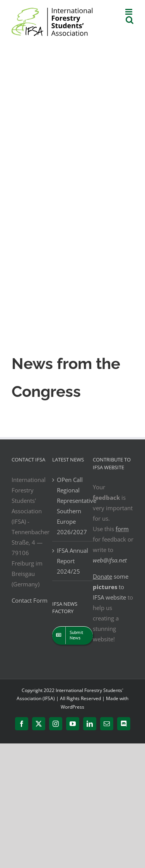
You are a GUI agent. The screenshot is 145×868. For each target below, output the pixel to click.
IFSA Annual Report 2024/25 (72, 561)
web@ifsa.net (110, 560)
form (122, 529)
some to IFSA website (111, 587)
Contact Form (30, 600)
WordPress (72, 707)
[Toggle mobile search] (130, 20)
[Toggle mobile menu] (129, 12)
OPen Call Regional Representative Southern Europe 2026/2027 (73, 506)
